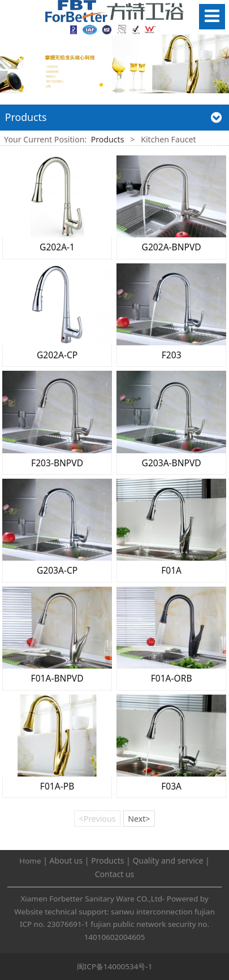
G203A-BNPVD (172, 463)
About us (66, 860)
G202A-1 (57, 247)
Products (108, 139)
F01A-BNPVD (57, 678)
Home (30, 861)
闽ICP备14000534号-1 (115, 966)
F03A (171, 786)
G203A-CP (57, 570)
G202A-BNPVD (172, 247)
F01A (171, 570)
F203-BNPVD (57, 463)
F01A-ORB (172, 678)
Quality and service (168, 860)
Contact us (115, 874)
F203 (172, 355)
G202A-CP (57, 355)
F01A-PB (57, 786)
